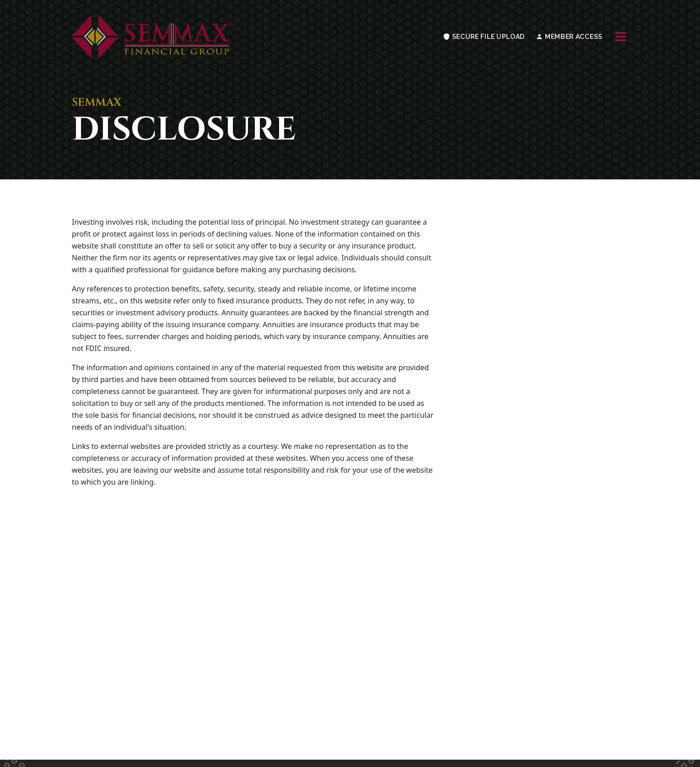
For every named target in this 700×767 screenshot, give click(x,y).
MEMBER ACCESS (569, 37)
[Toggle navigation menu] (621, 37)
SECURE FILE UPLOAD (484, 37)
